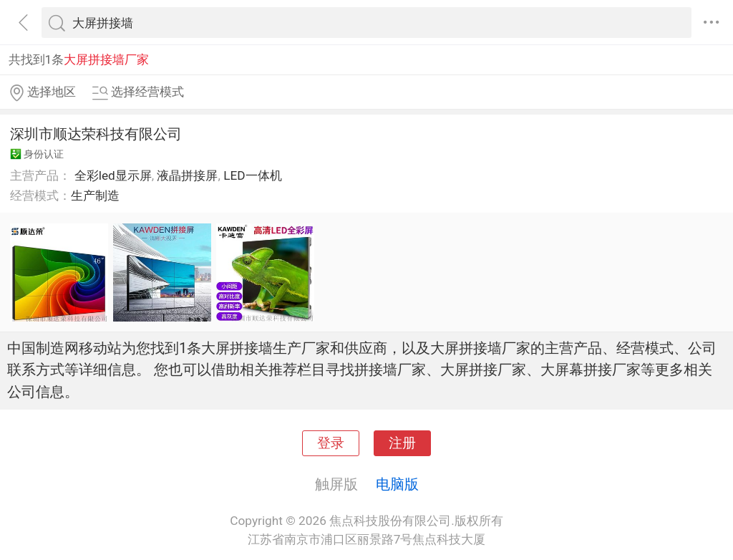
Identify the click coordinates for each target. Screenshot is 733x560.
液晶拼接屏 (187, 175)
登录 (331, 443)
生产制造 (95, 195)
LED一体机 (252, 175)
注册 (402, 443)
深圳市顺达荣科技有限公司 (96, 134)
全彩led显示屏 (113, 175)
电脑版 (397, 484)
